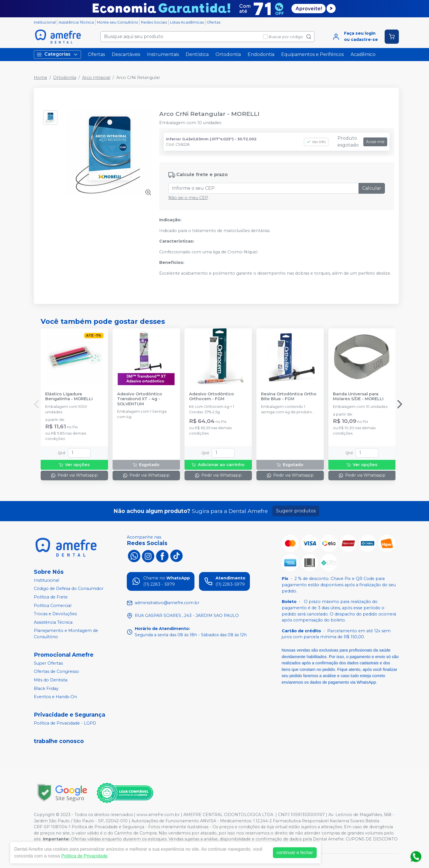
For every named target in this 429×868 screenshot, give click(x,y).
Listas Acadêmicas (187, 22)
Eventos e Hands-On (55, 697)
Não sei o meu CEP (188, 198)
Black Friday (46, 688)
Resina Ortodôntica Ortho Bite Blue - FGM (289, 397)
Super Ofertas (48, 663)
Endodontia (261, 54)
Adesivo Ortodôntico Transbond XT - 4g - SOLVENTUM (140, 399)
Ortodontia (228, 54)
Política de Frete (51, 597)
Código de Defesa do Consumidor (69, 589)
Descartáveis (126, 54)
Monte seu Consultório (118, 22)
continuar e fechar (295, 853)
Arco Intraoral (96, 78)
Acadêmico (363, 54)
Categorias (57, 54)
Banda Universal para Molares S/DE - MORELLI (358, 397)
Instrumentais (163, 54)
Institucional (45, 22)
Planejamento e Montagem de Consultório (66, 634)
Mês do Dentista (51, 680)
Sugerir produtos (296, 511)
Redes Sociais (154, 22)
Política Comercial (53, 606)
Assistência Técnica (76, 22)
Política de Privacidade (84, 856)
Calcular (372, 188)
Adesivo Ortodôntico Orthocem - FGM (212, 397)
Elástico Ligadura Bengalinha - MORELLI (69, 397)
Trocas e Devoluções (55, 614)
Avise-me (375, 142)
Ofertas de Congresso (56, 672)
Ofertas (214, 22)
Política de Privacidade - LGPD (65, 723)
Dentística (197, 54)
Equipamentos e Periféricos (312, 54)
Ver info (316, 142)
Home (41, 78)
